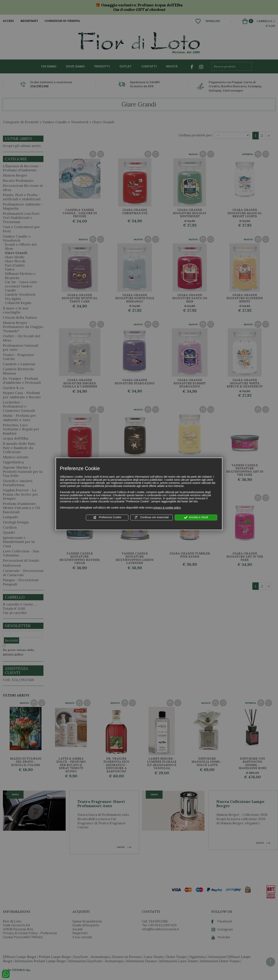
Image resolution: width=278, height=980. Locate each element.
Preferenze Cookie (107, 517)
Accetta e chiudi (196, 517)
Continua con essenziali (152, 517)
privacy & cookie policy (167, 508)
